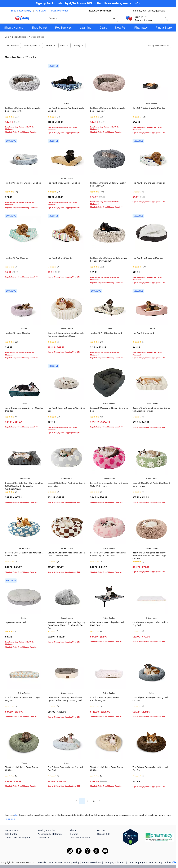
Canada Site (104, 834)
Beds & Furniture (20, 37)
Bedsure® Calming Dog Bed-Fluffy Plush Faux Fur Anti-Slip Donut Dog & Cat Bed (150, 556)
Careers (74, 834)
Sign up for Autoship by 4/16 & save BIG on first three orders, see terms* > (88, 3)
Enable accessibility (21, 11)
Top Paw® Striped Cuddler (60, 258)
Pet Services (11, 830)
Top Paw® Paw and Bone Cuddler (149, 183)
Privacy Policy (72, 862)
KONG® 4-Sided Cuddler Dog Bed (149, 108)
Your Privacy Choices (162, 862)
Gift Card (41, 11)
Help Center (11, 834)
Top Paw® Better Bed (15, 622)
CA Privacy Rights (137, 862)
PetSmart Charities (80, 838)
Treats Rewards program (17, 838)
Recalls (42, 862)
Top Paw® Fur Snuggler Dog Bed (148, 258)
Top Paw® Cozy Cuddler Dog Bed (64, 183)
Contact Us (44, 838)
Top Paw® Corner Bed (143, 333)
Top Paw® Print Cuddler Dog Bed (106, 333)
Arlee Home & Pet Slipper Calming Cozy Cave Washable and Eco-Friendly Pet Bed (67, 625)
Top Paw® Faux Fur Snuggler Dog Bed (23, 183)
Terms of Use (55, 862)
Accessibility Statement (50, 834)
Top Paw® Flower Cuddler (18, 333)
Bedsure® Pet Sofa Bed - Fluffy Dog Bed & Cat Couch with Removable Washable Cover (24, 486)
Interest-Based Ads (92, 862)
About (73, 830)
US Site (101, 830)
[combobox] (82, 18)
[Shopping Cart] (170, 20)
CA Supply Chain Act (115, 862)
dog (16, 815)
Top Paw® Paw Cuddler (17, 258)
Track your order (59, 11)
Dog (7, 37)
